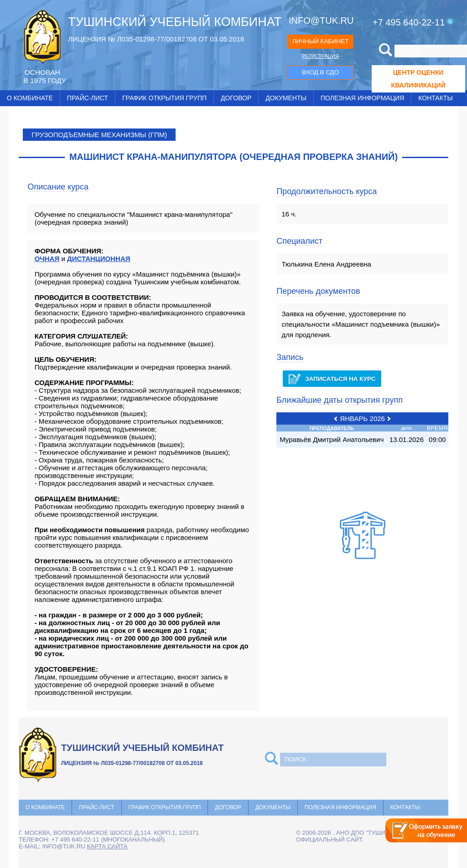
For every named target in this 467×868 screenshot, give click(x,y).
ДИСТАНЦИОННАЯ (99, 259)
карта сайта (107, 846)
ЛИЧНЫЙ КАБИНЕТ (320, 41)
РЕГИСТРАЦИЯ (320, 56)
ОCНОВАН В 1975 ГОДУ (44, 76)
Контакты (436, 98)
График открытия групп (164, 98)
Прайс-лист (88, 98)
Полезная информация (362, 98)
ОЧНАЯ (47, 259)
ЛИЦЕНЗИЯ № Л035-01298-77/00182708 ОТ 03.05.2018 (156, 39)
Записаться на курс (332, 379)
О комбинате (30, 98)
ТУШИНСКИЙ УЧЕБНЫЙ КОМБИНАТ (175, 22)
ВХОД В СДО (320, 72)
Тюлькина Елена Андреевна (327, 264)
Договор (236, 98)
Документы (286, 98)
